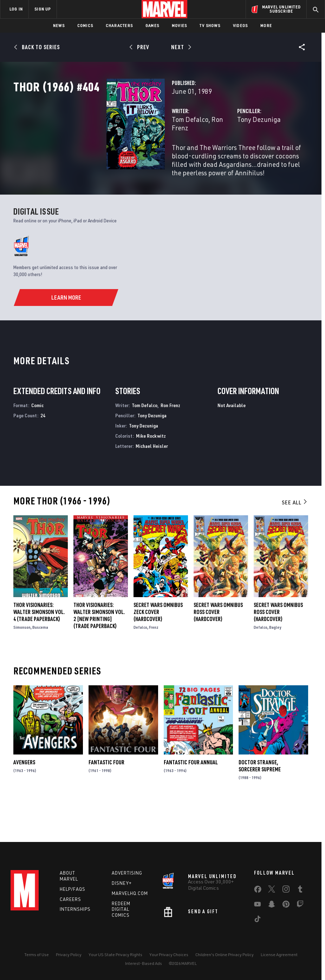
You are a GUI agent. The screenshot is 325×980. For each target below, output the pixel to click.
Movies (179, 25)
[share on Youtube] (258, 906)
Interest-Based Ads (144, 963)
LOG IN (16, 9)
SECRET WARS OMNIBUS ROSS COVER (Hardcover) (218, 648)
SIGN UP (43, 9)
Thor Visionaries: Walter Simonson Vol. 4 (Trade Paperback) (39, 648)
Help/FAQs (73, 889)
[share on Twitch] (300, 906)
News (59, 25)
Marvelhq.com (130, 893)
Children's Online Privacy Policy (225, 955)
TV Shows (210, 25)
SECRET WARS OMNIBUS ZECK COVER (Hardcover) (158, 648)
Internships (75, 909)
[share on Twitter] (272, 890)
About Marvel (69, 876)
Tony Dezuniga (226, 150)
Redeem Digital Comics (121, 909)
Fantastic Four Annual (191, 798)
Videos (240, 25)
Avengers (24, 798)
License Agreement (279, 955)
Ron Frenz (161, 150)
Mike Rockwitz (151, 472)
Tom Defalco (125, 150)
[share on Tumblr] (300, 890)
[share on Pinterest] (286, 906)
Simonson (22, 663)
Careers (70, 899)
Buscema (40, 663)
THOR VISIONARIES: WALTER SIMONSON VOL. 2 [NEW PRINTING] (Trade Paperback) (99, 651)
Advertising (127, 873)
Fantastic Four (106, 798)
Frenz (154, 663)
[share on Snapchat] (272, 906)
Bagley (275, 663)
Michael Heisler (152, 482)
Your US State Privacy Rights (115, 955)
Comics (85, 25)
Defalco (140, 663)
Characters (119, 25)
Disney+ (122, 883)
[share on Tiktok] (258, 920)
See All (295, 538)
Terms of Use (37, 955)
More (266, 25)
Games (152, 25)
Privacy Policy (69, 955)
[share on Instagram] (286, 890)
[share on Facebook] (258, 891)
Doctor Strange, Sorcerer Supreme (260, 802)
